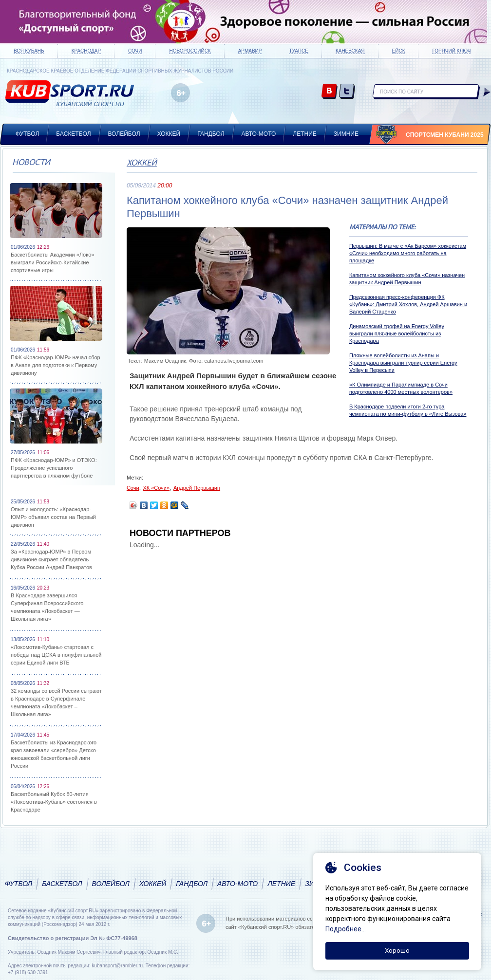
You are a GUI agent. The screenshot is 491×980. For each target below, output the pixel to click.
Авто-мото (259, 134)
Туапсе (298, 51)
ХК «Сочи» (156, 488)
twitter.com (347, 92)
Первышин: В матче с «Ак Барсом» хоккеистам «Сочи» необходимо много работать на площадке (408, 253)
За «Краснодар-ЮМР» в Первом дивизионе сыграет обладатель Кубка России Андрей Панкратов (51, 559)
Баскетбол (73, 134)
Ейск (399, 51)
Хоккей (169, 134)
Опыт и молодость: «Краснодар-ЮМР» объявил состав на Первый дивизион (53, 517)
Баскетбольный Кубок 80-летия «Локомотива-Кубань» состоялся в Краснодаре (54, 802)
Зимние (346, 134)
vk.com (330, 92)
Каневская (350, 51)
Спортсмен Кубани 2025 (445, 135)
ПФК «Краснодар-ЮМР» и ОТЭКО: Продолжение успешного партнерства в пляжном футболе (54, 468)
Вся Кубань (29, 51)
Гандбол (211, 134)
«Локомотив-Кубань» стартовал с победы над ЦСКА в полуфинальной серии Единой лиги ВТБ (56, 655)
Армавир (250, 51)
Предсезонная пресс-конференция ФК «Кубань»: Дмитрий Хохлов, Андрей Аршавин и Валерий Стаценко (408, 304)
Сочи (135, 51)
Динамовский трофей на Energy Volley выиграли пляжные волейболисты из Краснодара (397, 333)
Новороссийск (190, 51)
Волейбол (124, 134)
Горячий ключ (451, 51)
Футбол (27, 134)
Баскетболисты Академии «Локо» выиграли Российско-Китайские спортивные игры (52, 262)
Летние (305, 134)
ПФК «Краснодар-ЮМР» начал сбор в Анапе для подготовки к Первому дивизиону (56, 365)
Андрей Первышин (197, 488)
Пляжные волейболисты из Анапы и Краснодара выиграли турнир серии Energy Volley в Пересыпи (403, 363)
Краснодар (86, 51)
